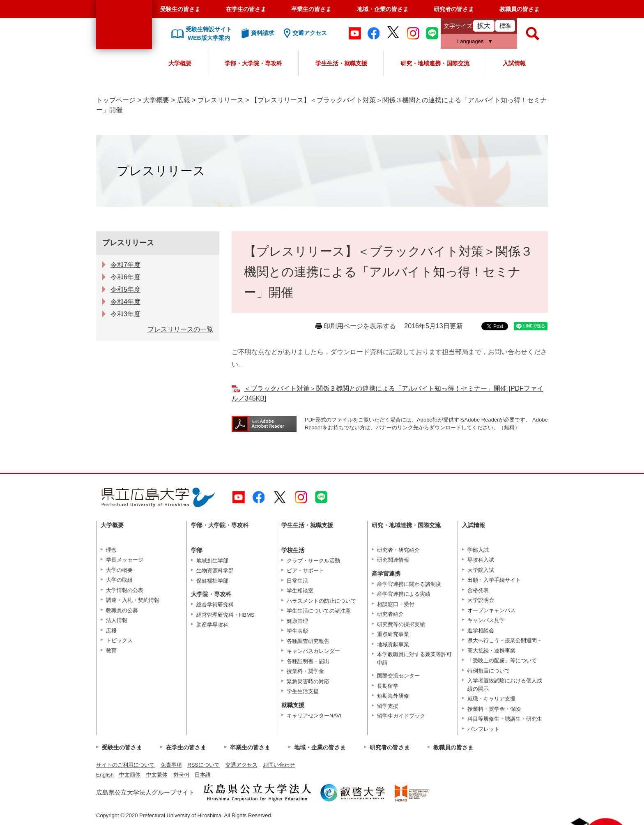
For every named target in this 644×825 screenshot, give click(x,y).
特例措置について (489, 671)
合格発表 (478, 590)
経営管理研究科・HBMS (225, 615)
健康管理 (297, 621)
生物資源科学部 (215, 570)
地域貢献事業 (393, 644)
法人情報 (117, 620)
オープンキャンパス (491, 610)
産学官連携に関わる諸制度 (409, 584)
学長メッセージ (125, 560)
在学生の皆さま (246, 9)
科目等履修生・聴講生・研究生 (505, 719)
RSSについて (204, 765)
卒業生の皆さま (311, 9)
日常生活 (297, 581)
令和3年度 (125, 314)
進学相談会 (481, 630)
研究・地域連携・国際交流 (435, 63)
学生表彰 (297, 631)
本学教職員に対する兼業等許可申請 (414, 658)
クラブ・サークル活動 (313, 561)
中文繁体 (157, 775)
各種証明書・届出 (308, 661)
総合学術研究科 (215, 605)
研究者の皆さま (454, 9)
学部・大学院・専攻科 (253, 63)
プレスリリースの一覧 (180, 329)
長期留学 (388, 686)
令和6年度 (125, 277)
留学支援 (388, 706)
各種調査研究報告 (308, 641)
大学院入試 (481, 570)
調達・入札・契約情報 (133, 600)
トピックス (119, 640)
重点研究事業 (393, 634)
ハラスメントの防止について (321, 601)
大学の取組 (119, 580)
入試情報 (514, 63)
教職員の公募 (122, 610)
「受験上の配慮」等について (502, 660)
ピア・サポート (305, 570)
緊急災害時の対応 (308, 681)
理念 (111, 550)
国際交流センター (398, 676)
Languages (470, 41)
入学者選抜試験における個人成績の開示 (505, 685)
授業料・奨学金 (305, 671)
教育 (111, 651)
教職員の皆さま (520, 9)
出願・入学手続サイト (494, 580)
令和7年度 (125, 265)
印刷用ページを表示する (360, 326)
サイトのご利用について (125, 765)
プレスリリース (221, 100)
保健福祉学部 (212, 581)
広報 (184, 100)
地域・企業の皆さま (383, 9)
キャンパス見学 (486, 620)
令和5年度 (125, 289)
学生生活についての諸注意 (319, 611)
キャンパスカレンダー (313, 651)
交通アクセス (241, 765)
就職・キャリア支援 (491, 699)
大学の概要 (119, 570)
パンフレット (483, 729)
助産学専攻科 (212, 625)
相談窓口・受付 (396, 604)
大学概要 (180, 63)
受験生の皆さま (180, 9)
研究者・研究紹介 (398, 550)
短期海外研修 (393, 696)
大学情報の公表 (125, 590)
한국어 (181, 775)
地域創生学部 (212, 561)
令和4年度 (125, 302)
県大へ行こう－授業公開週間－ (505, 640)
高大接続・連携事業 (491, 651)
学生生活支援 (303, 691)
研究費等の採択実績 (401, 624)
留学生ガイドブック (401, 716)
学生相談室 (300, 591)
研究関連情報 (393, 560)
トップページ (116, 100)
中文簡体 (130, 775)
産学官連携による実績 (404, 594)
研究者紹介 (390, 614)
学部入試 (478, 550)
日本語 (203, 775)
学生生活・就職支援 (341, 63)
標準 (505, 26)
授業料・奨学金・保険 (494, 709)
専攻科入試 (481, 560)
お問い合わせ (279, 765)
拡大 (484, 26)
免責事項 (171, 765)
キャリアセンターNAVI (314, 716)
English (105, 775)
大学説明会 (481, 600)
